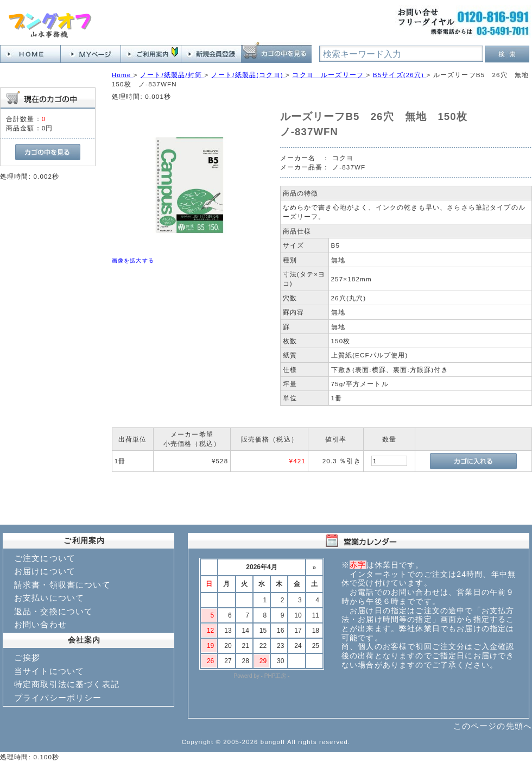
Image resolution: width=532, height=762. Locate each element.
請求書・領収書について (62, 585)
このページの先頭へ (493, 726)
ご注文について (45, 558)
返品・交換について (53, 611)
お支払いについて (49, 598)
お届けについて (45, 571)
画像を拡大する (133, 260)
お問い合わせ (40, 624)
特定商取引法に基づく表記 (67, 684)
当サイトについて (49, 671)
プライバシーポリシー (58, 698)
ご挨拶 (27, 657)
